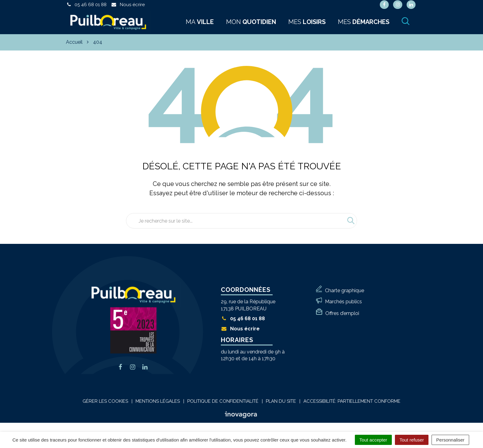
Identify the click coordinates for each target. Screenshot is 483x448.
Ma (200, 22)
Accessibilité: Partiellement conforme (352, 401)
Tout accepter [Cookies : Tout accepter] (373, 440)
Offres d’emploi (342, 313)
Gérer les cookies (105, 401)
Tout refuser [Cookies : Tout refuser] (412, 440)
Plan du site (281, 401)
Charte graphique (345, 291)
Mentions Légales (158, 401)
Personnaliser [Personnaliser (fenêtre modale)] (450, 440)
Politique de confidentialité (223, 401)
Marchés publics (343, 302)
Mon (251, 22)
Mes (307, 22)
